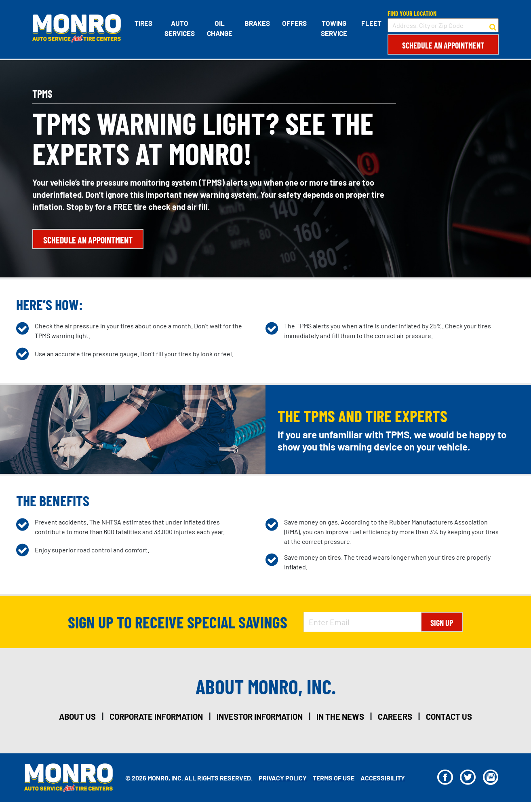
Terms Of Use (334, 778)
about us (77, 717)
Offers (294, 23)
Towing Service (334, 28)
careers (395, 717)
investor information (260, 717)
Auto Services (180, 28)
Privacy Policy (283, 778)
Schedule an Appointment (443, 45)
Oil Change (220, 28)
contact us (449, 717)
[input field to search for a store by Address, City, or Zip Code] (443, 25)
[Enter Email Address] (362, 622)
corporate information (156, 717)
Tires (143, 23)
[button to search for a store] (493, 25)
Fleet (371, 23)
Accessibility (383, 778)
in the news (340, 717)
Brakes (257, 23)
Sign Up (442, 623)
